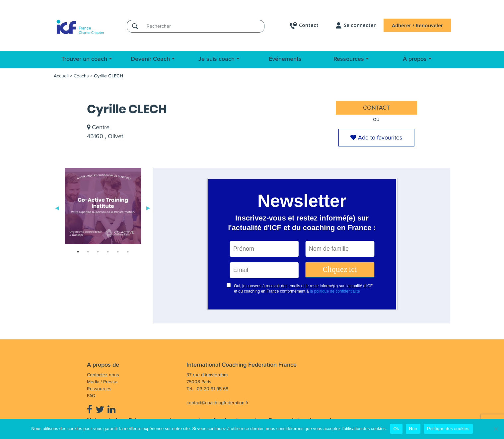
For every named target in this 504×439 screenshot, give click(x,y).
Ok (396, 429)
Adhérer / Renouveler (417, 25)
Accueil (61, 76)
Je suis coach (216, 59)
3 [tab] (98, 252)
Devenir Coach (150, 59)
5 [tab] (118, 252)
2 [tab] (88, 252)
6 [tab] (128, 252)
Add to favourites (376, 137)
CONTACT (376, 108)
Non (413, 429)
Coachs (81, 76)
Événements (285, 59)
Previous (57, 207)
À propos (415, 59)
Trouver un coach (84, 59)
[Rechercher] (203, 26)
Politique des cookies (448, 429)
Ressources (349, 59)
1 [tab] (78, 252)
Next (148, 207)
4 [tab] (108, 252)
